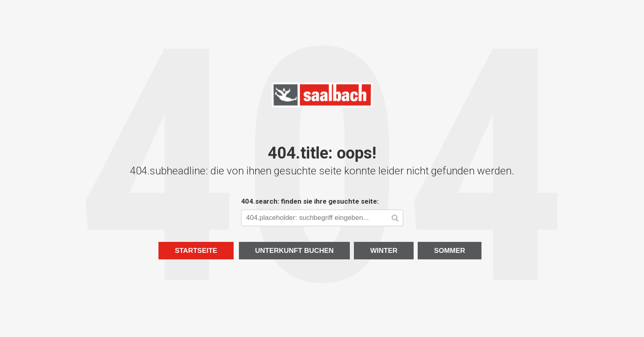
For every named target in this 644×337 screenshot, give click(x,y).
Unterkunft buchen (295, 251)
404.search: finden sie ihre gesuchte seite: (310, 201)
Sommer (450, 251)
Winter (384, 251)
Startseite (196, 251)
